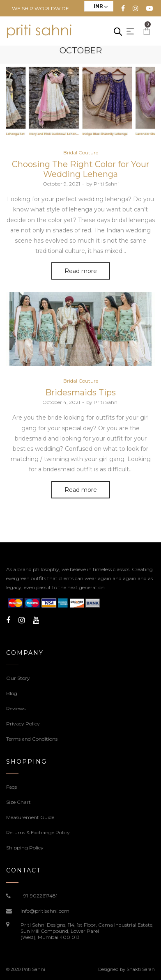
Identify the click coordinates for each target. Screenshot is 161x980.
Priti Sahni (102, 184)
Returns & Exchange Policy (38, 832)
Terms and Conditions (32, 739)
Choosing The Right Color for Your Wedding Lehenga (81, 169)
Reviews (16, 708)
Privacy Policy (23, 724)
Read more (81, 271)
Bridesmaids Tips (80, 392)
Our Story (18, 678)
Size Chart (18, 802)
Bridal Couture (81, 153)
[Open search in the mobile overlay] (118, 31)
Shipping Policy (25, 848)
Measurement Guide (30, 817)
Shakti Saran (141, 969)
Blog (12, 693)
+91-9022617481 (39, 896)
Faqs (11, 787)
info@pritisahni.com (45, 911)
